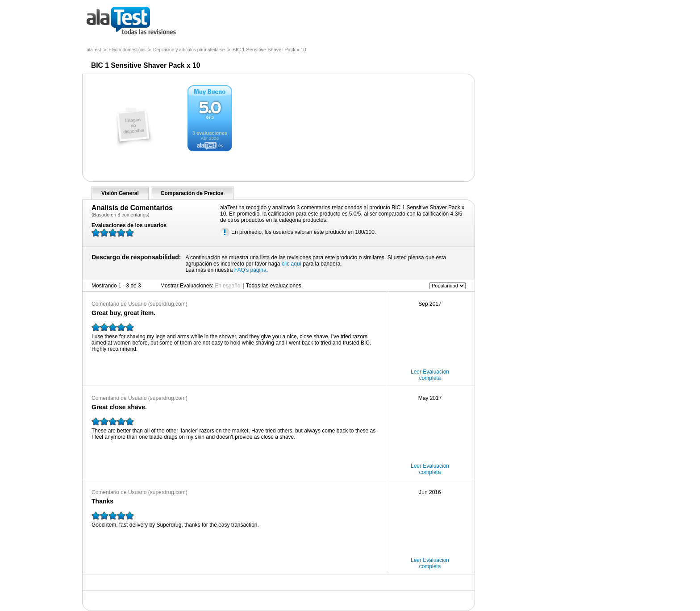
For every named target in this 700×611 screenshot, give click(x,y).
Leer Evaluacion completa (430, 375)
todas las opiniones (138, 21)
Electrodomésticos (127, 50)
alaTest (94, 50)
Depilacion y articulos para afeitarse (189, 50)
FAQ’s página (250, 270)
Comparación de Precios (192, 193)
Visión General (120, 193)
